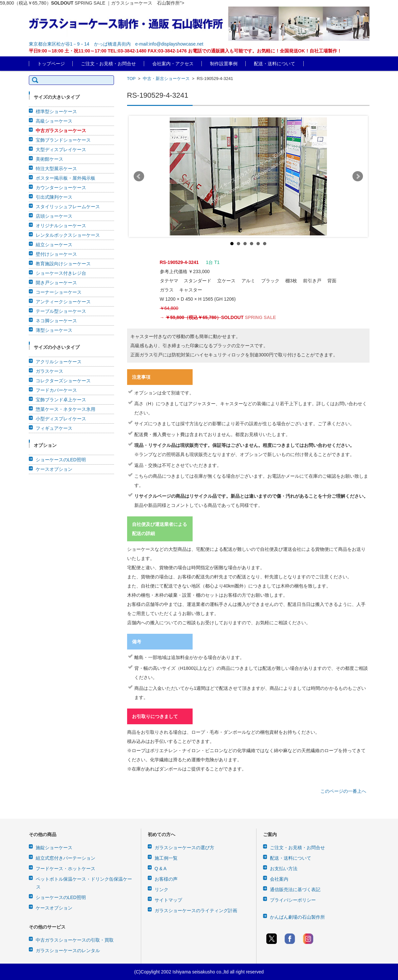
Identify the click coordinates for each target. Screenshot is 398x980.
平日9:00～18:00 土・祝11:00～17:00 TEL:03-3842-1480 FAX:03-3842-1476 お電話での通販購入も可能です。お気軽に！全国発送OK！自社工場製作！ (185, 51)
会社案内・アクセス (173, 64)
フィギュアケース (54, 428)
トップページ (51, 64)
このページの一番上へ (343, 791)
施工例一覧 (166, 858)
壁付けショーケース (56, 254)
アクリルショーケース (59, 362)
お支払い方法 (284, 869)
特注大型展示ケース (56, 169)
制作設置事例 (224, 64)
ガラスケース (49, 371)
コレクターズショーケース (63, 381)
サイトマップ (168, 900)
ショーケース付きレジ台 (61, 273)
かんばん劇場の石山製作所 (297, 917)
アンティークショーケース (63, 302)
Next (358, 176)
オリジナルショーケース (61, 226)
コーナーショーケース (59, 292)
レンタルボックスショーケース (68, 235)
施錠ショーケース (54, 848)
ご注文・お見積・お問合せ (108, 64)
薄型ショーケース (54, 330)
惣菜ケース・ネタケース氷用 (66, 409)
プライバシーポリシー (293, 900)
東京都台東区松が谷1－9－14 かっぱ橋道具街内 (80, 44)
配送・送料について (275, 64)
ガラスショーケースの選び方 (184, 848)
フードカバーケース (56, 390)
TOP (131, 79)
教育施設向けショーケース (63, 264)
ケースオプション (54, 469)
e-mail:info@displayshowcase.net (169, 44)
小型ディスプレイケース (61, 419)
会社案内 (279, 879)
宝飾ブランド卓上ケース (61, 400)
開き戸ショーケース (56, 283)
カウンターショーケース (61, 188)
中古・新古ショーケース (166, 79)
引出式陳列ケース (54, 197)
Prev (139, 176)
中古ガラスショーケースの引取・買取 (75, 940)
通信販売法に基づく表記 (295, 890)
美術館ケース (49, 159)
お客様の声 (166, 879)
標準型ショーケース (56, 111)
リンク (161, 890)
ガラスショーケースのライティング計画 (196, 910)
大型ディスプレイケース (61, 150)
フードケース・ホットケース (66, 869)
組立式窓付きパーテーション (66, 858)
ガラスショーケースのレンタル (68, 950)
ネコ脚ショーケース (56, 321)
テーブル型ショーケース (61, 311)
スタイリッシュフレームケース (68, 207)
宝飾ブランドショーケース (63, 140)
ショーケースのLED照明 (61, 460)
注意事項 (141, 377)
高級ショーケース (54, 121)
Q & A (161, 869)
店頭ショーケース (54, 216)
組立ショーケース (54, 245)
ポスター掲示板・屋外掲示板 (66, 178)
